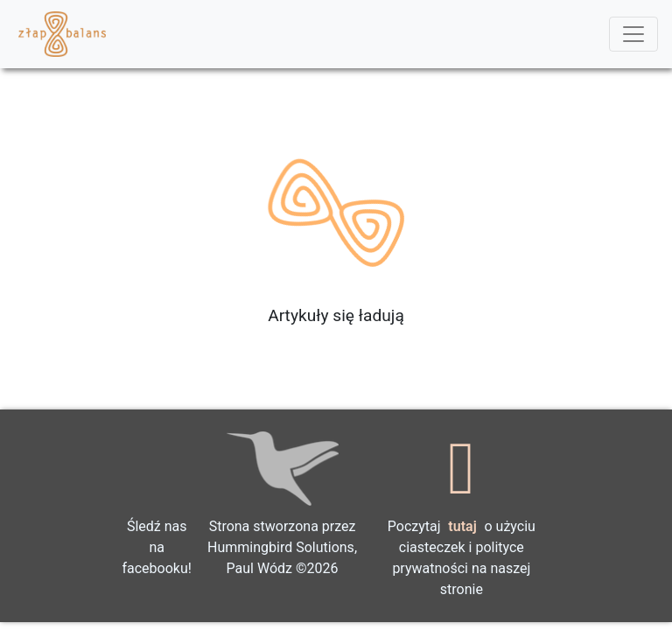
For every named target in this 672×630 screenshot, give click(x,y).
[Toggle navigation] (633, 34)
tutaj (462, 526)
